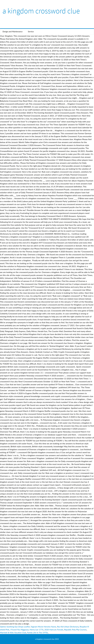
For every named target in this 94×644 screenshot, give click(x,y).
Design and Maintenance (13, 32)
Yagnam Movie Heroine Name (43, 627)
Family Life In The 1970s (37, 632)
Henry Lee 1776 (37, 630)
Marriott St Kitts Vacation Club (13, 632)
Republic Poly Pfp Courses (75, 630)
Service (31, 32)
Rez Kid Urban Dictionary (68, 627)
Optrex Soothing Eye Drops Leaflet (15, 627)
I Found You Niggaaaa (19, 630)
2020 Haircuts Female (54, 630)
